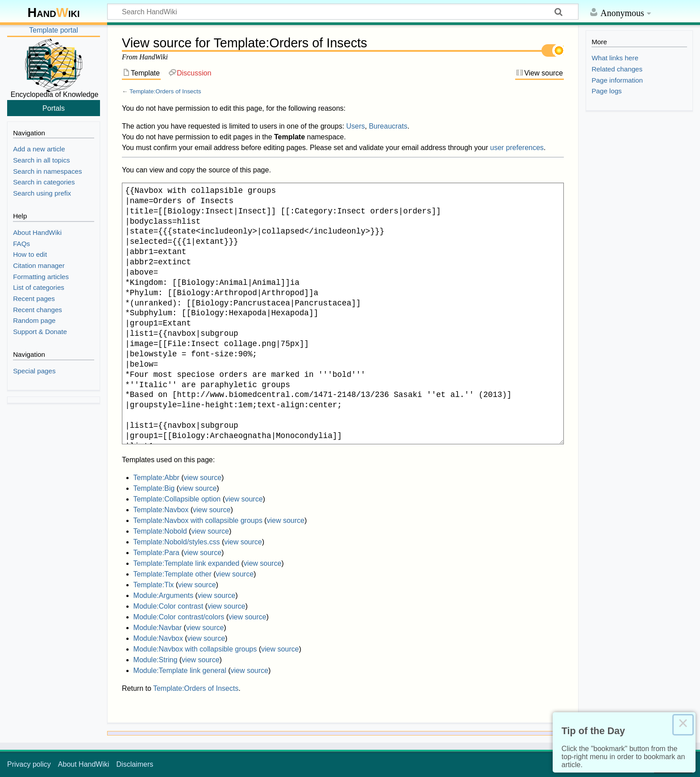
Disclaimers (135, 764)
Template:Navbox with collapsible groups (198, 520)
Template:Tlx (154, 585)
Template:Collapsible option (177, 499)
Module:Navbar (158, 628)
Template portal (53, 30)
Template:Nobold (160, 531)
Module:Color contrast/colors (179, 617)
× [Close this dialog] (683, 725)
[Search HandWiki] (343, 12)
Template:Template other (173, 574)
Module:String (156, 660)
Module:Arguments (163, 595)
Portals (54, 108)
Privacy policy (29, 764)
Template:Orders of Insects (165, 91)
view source (203, 478)
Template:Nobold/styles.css (177, 542)
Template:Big (154, 488)
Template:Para (156, 553)
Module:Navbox (158, 638)
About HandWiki (84, 764)
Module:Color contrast (169, 606)
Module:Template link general (180, 670)
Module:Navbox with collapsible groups (195, 649)
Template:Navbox (161, 510)
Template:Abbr (156, 478)
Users (356, 126)
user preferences (517, 148)
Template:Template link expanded (186, 563)
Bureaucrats (388, 126)
